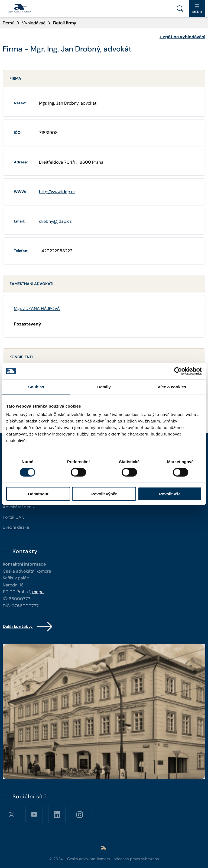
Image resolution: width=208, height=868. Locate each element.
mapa (38, 592)
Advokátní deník (19, 507)
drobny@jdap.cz (55, 221)
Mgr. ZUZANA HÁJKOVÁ (37, 309)
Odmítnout (38, 494)
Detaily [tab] (104, 387)
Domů (9, 23)
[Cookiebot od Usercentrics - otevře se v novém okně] (178, 371)
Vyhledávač (34, 23)
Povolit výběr (104, 494)
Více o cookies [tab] (172, 387)
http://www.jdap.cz (57, 192)
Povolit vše (170, 494)
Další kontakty (28, 627)
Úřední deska (16, 527)
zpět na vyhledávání (182, 37)
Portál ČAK (13, 517)
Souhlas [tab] (36, 387)
